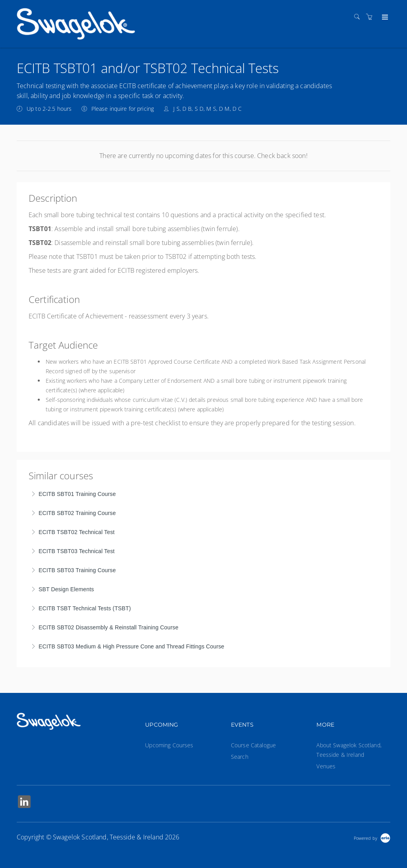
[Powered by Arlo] (372, 837)
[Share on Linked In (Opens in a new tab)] (24, 803)
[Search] (359, 17)
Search (240, 757)
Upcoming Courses (169, 745)
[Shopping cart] (371, 17)
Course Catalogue (253, 745)
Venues (326, 766)
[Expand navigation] (384, 17)
